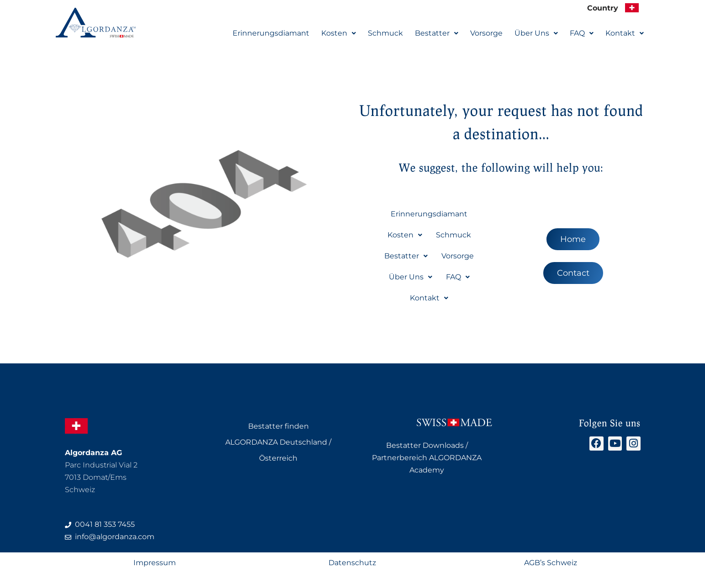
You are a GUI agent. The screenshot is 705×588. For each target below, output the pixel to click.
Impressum (155, 564)
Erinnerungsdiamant (271, 33)
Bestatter (437, 33)
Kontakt (625, 33)
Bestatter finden (278, 426)
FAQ (582, 33)
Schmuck (385, 33)
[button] (339, 33)
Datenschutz (352, 564)
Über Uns (536, 33)
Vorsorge (486, 33)
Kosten (339, 33)
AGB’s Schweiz (551, 564)
